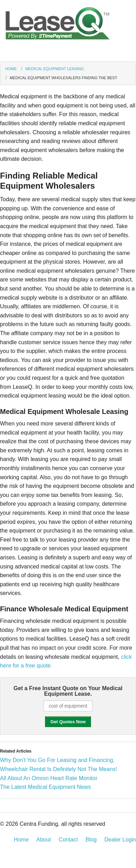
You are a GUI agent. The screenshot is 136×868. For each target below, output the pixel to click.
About (44, 840)
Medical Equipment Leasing (55, 69)
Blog (91, 840)
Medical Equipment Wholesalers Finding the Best (63, 78)
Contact (68, 840)
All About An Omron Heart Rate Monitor (49, 778)
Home (11, 69)
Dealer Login (120, 840)
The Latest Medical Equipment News (46, 787)
